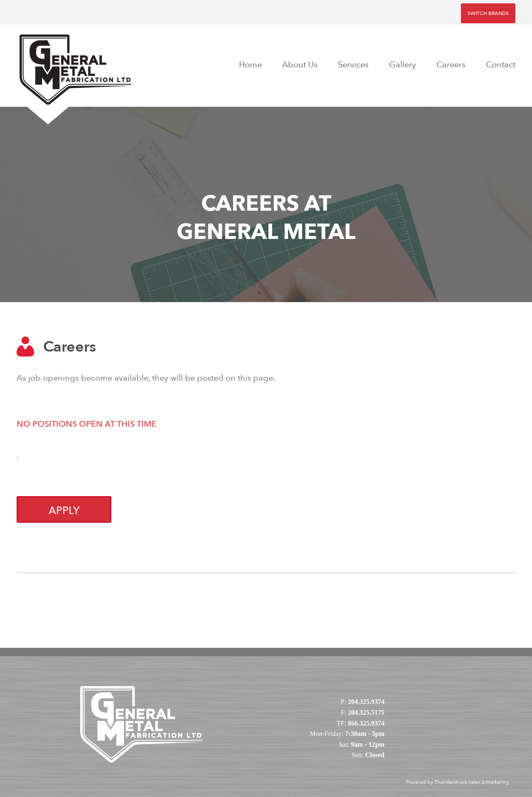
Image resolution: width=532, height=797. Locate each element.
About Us (300, 65)
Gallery (403, 65)
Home (250, 65)
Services (353, 65)
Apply (64, 511)
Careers (451, 65)
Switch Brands (488, 13)
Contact (501, 65)
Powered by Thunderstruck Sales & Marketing (458, 782)
